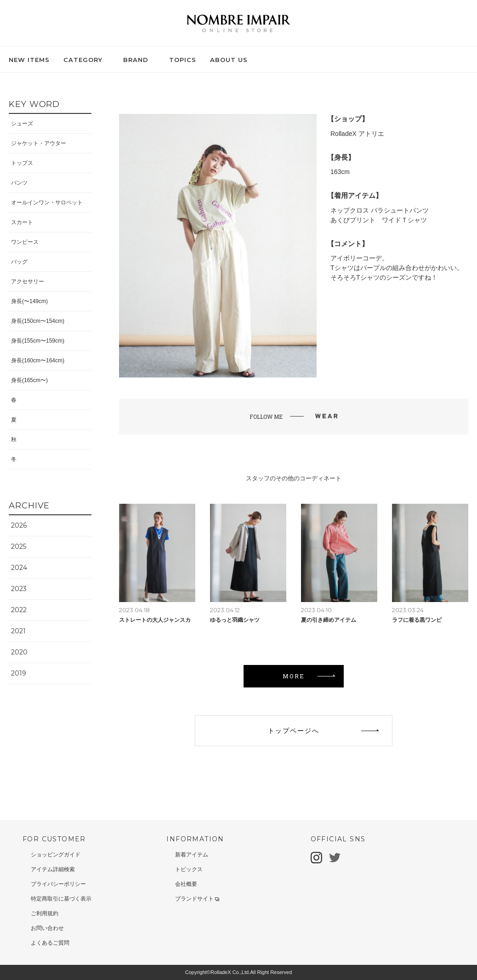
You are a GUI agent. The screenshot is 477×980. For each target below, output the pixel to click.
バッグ (19, 262)
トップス (22, 163)
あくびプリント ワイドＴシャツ (379, 220)
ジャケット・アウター (39, 143)
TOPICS (183, 60)
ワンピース (25, 242)
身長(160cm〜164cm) (38, 360)
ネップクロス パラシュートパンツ (380, 210)
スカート (22, 222)
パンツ (19, 183)
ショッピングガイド (56, 855)
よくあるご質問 (50, 943)
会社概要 (186, 884)
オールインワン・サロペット (47, 203)
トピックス (189, 869)
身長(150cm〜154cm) (38, 321)
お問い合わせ (47, 928)
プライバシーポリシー (58, 884)
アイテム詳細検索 (53, 869)
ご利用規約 (45, 913)
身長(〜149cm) (29, 301)
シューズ (22, 124)
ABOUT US (229, 60)
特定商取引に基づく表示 (61, 899)
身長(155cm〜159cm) (38, 341)
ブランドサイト (197, 899)
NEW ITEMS (29, 60)
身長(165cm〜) (29, 380)
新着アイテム (192, 855)
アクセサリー (28, 282)
